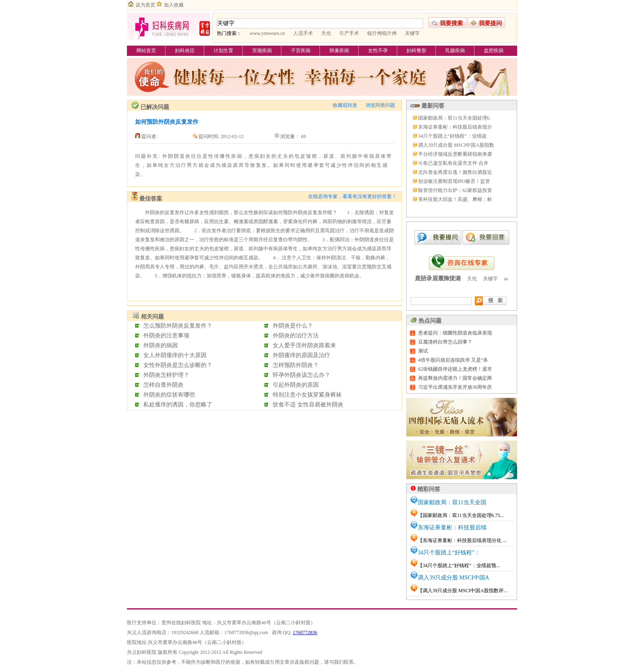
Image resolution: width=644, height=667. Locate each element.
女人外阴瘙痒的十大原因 (175, 355)
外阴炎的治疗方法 (296, 336)
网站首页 (146, 51)
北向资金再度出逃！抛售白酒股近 (455, 172)
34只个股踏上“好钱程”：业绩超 (452, 136)
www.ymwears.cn (267, 33)
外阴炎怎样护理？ (166, 375)
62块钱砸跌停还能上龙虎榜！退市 (455, 369)
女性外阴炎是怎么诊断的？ (178, 365)
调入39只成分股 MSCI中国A (453, 578)
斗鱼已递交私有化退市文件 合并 (453, 163)
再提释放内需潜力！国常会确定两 (455, 378)
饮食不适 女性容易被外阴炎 (308, 405)
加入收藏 (174, 5)
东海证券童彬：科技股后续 (452, 527)
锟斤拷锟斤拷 (382, 33)
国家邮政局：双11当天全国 (452, 502)
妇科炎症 (185, 51)
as (506, 279)
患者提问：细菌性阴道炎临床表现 (455, 333)
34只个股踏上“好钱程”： (449, 553)
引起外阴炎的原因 (296, 385)
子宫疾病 (301, 51)
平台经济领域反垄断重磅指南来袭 (455, 154)
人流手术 (303, 33)
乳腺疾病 (455, 51)
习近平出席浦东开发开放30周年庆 (455, 387)
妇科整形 (416, 51)
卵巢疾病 (339, 51)
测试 (423, 351)
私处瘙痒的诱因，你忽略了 (178, 405)
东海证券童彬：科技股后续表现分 (455, 127)
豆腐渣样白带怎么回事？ (445, 342)
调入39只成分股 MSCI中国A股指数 (456, 145)
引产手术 (349, 33)
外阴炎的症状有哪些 (169, 395)
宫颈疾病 (262, 51)
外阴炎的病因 (161, 345)
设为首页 (145, 5)
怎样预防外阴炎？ (296, 365)
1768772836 (305, 632)
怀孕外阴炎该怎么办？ (301, 375)
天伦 (326, 33)
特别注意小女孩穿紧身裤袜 (307, 395)
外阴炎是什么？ (293, 326)
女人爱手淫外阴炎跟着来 (304, 345)
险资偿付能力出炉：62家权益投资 (455, 190)
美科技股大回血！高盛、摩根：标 (455, 199)
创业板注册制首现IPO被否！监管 (454, 181)
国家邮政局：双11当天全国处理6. (454, 118)
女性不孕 (378, 51)
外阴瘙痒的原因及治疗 (301, 355)
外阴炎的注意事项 (166, 336)
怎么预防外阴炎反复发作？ (178, 326)
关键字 (412, 33)
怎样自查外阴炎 (163, 385)
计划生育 (223, 51)
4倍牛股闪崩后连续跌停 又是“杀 (453, 360)
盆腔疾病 (494, 51)
